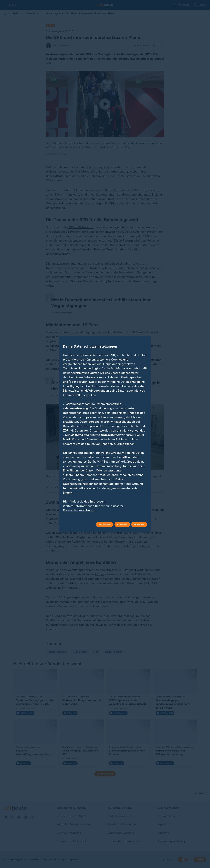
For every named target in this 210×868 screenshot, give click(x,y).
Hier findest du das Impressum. (85, 502)
